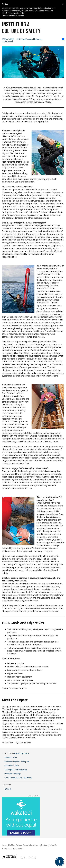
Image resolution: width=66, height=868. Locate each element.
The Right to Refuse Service (16, 770)
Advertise (43, 845)
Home (4, 845)
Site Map (11, 845)
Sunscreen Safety (12, 766)
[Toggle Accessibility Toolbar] (60, 862)
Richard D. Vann (11, 758)
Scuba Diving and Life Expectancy (18, 778)
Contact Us (53, 845)
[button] (63, 4)
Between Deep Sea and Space (17, 762)
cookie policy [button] (19, 13)
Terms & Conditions (31, 845)
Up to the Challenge (13, 774)
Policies (19, 845)
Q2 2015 (8, 789)
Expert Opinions (22, 753)
